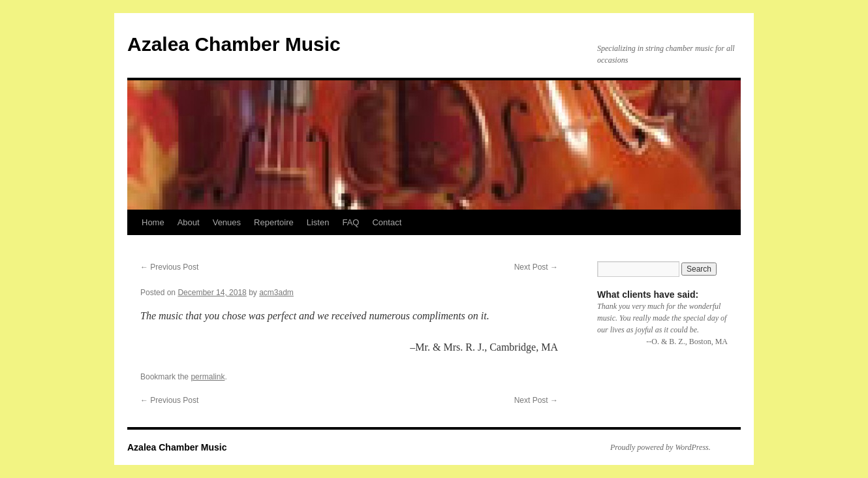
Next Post (536, 267)
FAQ (350, 222)
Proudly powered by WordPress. (660, 447)
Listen (318, 222)
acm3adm (276, 293)
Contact (387, 222)
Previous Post (169, 267)
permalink (208, 377)
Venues (227, 222)
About (189, 222)
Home (153, 222)
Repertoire (274, 222)
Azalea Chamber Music (234, 44)
